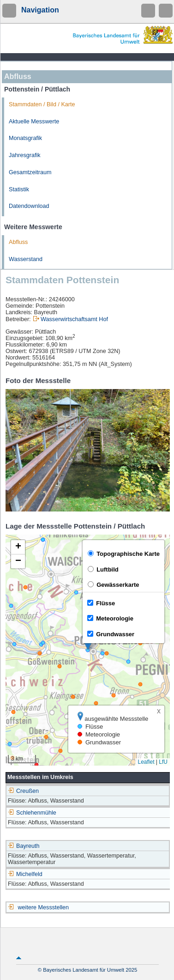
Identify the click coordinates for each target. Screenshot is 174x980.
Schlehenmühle (32, 813)
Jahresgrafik (25, 155)
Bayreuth (24, 846)
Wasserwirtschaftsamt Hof (74, 319)
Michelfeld (25, 874)
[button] (18, 547)
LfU (163, 762)
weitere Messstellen (44, 907)
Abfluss (18, 242)
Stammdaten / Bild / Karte (42, 104)
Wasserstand (26, 259)
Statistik (19, 189)
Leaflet (146, 762)
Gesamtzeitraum (30, 172)
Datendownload (29, 206)
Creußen (23, 791)
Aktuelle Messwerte (34, 122)
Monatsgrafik (25, 138)
